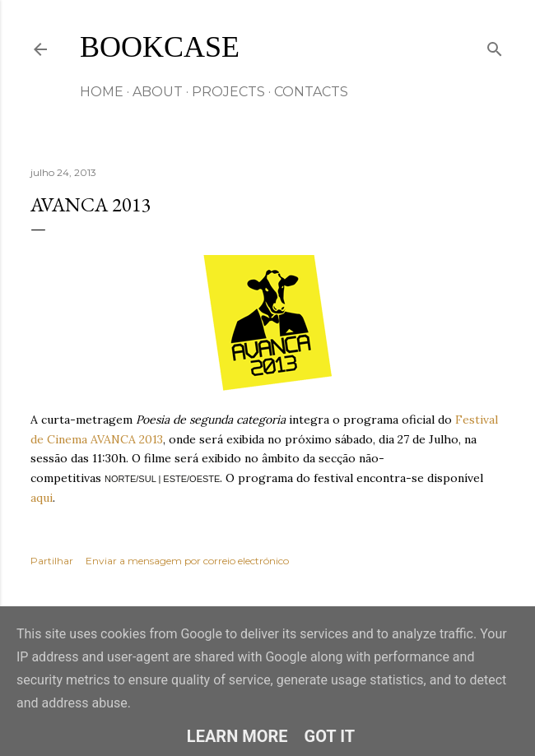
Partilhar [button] (52, 561)
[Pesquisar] (495, 46)
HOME (102, 92)
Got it (330, 736)
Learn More (237, 736)
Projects (228, 92)
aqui (42, 498)
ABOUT (158, 92)
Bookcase (160, 47)
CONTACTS (311, 92)
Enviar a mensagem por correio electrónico (187, 561)
